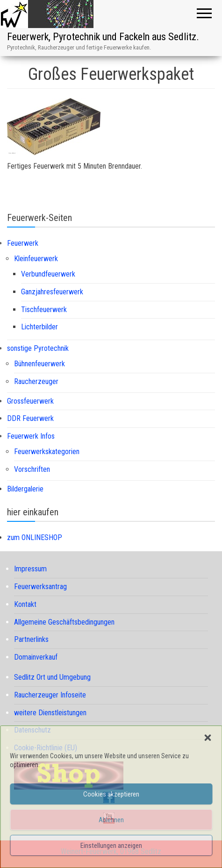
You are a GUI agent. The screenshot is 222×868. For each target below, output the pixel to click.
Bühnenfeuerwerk (39, 364)
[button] (208, 738)
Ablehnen (111, 820)
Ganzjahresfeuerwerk (52, 292)
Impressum (30, 569)
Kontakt (25, 604)
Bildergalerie (25, 489)
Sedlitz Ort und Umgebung (52, 677)
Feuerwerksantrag (40, 587)
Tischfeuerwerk (44, 309)
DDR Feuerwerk (30, 418)
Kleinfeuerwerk (36, 259)
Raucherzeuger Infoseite (50, 695)
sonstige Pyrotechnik (38, 348)
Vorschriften (32, 469)
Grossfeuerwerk (30, 401)
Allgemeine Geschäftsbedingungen (64, 622)
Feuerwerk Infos (31, 436)
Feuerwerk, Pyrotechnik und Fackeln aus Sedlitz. (103, 37)
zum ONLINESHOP (35, 537)
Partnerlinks (31, 639)
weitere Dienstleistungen (50, 713)
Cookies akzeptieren (111, 794)
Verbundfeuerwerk (48, 274)
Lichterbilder (39, 327)
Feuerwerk (23, 243)
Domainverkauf (36, 657)
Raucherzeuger (36, 381)
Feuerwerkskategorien (47, 452)
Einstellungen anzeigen (111, 846)
